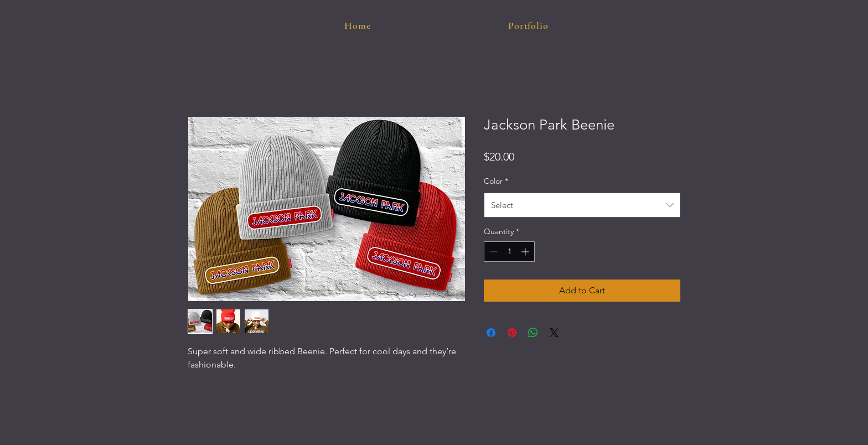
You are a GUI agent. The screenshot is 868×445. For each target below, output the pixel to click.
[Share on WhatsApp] (533, 333)
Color (496, 181)
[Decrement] (492, 252)
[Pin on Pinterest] (512, 333)
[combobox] (582, 205)
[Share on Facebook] (491, 333)
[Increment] (526, 252)
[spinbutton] (509, 252)
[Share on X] (554, 333)
